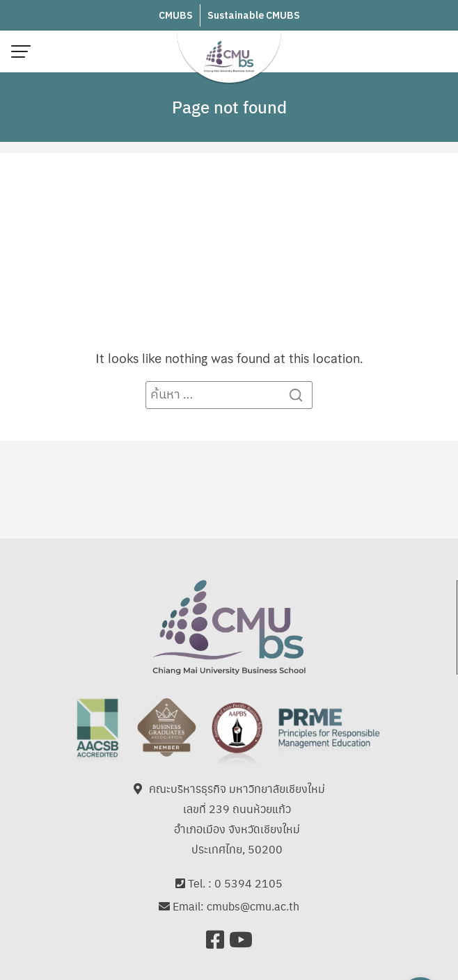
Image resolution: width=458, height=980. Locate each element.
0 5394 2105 (248, 883)
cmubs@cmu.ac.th (253, 907)
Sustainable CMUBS (254, 16)
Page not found (229, 106)
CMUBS (176, 16)
